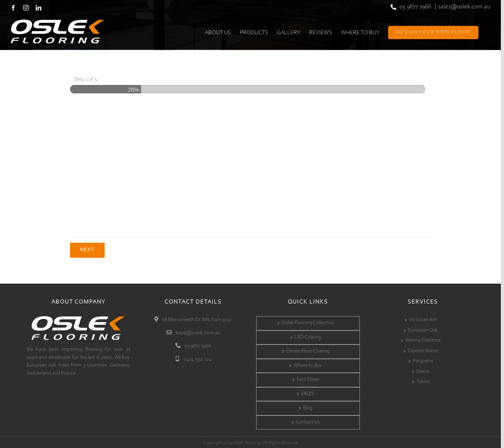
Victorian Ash (423, 319)
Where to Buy (308, 364)
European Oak (423, 329)
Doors (423, 370)
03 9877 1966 (415, 7)
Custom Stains (423, 350)
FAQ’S (308, 393)
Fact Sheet (308, 379)
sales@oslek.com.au (464, 7)
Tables (423, 381)
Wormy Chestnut (423, 339)
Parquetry (423, 360)
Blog (308, 407)
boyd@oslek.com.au (197, 332)
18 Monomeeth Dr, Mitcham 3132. (197, 319)
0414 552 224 (197, 358)
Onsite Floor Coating (308, 350)
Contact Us (308, 421)
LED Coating (308, 336)
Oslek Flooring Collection (308, 322)
